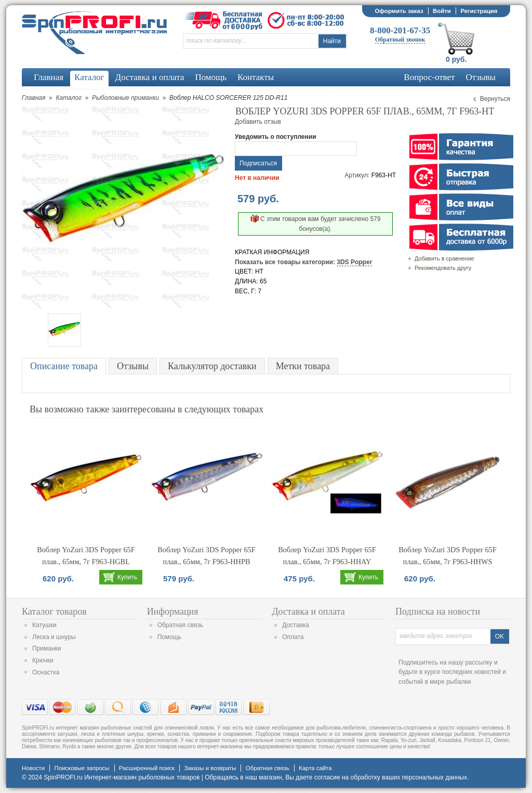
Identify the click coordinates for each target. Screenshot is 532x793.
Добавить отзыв (258, 122)
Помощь (169, 637)
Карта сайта (315, 768)
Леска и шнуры (54, 637)
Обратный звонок (400, 40)
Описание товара (64, 366)
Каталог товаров (54, 612)
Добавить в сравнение (444, 258)
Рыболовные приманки (125, 98)
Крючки (43, 660)
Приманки (47, 648)
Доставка (296, 625)
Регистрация (479, 11)
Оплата (293, 637)
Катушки (44, 625)
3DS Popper (354, 262)
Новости (33, 768)
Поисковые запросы (82, 768)
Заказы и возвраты (210, 768)
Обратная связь (180, 625)
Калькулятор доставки (212, 366)
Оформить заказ (399, 11)
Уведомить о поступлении (276, 137)
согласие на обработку (347, 777)
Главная (34, 98)
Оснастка (46, 672)
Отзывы (133, 366)
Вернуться (495, 99)
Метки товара (303, 366)
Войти (442, 11)
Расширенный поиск (147, 768)
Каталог (69, 98)
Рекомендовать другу (443, 268)
